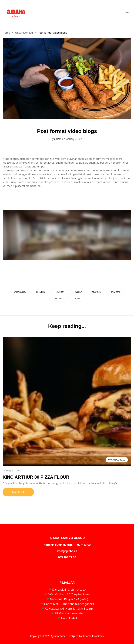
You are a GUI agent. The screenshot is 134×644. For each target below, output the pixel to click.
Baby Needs (20, 292)
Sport (77, 299)
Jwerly (78, 292)
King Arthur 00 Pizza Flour (36, 477)
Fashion (60, 292)
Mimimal (116, 292)
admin (58, 139)
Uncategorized (24, 33)
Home (6, 33)
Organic (59, 299)
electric (41, 292)
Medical (97, 292)
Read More (18, 492)
